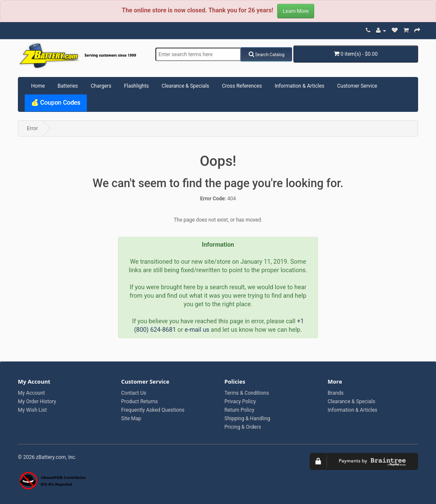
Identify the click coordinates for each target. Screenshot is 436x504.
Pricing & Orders (243, 427)
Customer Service (357, 86)
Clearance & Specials (186, 86)
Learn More (296, 11)
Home (38, 86)
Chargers (101, 86)
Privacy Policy (240, 401)
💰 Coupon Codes (56, 103)
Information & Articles (300, 86)
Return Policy (239, 410)
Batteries (68, 86)
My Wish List (32, 410)
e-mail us (197, 330)
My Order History (37, 401)
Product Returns (140, 401)
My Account (32, 393)
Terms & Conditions (247, 393)
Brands (336, 393)
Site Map (131, 419)
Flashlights (136, 86)
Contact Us (134, 393)
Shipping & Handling (247, 419)
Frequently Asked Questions (153, 410)
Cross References (242, 86)
